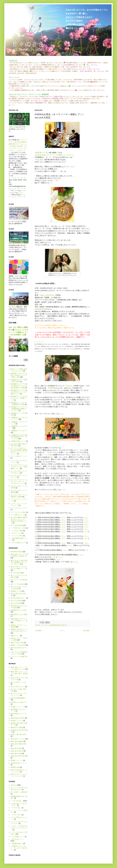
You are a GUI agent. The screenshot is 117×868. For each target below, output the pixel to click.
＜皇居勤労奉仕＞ (17, 844)
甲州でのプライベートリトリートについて (19, 775)
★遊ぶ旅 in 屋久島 (17, 751)
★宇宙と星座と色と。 (18, 598)
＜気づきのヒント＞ (17, 839)
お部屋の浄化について (18, 441)
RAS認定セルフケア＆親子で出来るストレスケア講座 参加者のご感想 (19, 386)
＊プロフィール (16, 533)
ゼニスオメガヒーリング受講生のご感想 (19, 496)
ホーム (62, 631)
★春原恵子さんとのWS (19, 610)
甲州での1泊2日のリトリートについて (19, 771)
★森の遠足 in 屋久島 (18, 718)
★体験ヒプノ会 (16, 591)
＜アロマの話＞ (16, 808)
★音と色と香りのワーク (19, 648)
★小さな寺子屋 (16, 603)
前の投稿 (86, 631)
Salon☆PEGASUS (47, 295)
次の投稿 (38, 631)
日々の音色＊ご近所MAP (19, 792)
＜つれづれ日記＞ (17, 801)
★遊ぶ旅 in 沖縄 (16, 753)
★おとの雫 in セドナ (18, 687)
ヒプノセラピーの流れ (18, 512)
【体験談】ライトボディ (19, 431)
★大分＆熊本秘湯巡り (18, 698)
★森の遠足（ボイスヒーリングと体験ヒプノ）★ (19, 620)
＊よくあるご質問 (17, 531)
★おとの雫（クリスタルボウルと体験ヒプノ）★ (19, 568)
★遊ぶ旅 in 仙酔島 (17, 741)
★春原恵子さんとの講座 (19, 614)
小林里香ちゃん (40, 153)
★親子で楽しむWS (17, 643)
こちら (12, 105)
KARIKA (69, 386)
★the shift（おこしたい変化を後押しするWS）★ (19, 555)
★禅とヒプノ (15, 636)
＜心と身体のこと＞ (17, 837)
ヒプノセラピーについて (19, 508)
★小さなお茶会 (16, 601)
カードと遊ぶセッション (19, 456)
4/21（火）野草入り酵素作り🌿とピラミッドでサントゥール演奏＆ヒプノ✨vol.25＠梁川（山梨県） (18, 332)
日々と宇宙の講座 (17, 525)
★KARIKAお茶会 (55, 625)
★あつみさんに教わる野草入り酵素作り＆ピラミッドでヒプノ (19, 562)
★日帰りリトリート (17, 707)
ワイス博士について (17, 515)
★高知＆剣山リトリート (19, 763)
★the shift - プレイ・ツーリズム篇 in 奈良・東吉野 (19, 673)
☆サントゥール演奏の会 (19, 656)
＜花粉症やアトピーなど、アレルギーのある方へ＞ (19, 848)
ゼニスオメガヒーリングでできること (19, 472)
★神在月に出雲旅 (17, 727)
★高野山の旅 (15, 767)
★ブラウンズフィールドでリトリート (19, 694)
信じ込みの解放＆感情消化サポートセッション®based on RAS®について (19, 520)
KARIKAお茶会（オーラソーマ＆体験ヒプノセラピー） (55, 155)
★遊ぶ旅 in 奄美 (16, 748)
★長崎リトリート (17, 760)
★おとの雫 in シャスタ (18, 682)
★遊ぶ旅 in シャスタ (18, 739)
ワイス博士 (48, 455)
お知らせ (64, 625)
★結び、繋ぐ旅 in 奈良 (18, 734)
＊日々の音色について (18, 543)
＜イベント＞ (45, 625)
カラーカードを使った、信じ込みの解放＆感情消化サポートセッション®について (19, 451)
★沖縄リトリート (17, 721)
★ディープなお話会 (17, 584)
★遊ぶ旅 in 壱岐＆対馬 (18, 744)
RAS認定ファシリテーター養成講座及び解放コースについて (19, 409)
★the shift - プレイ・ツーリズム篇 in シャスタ (19, 668)
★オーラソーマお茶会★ (19, 580)
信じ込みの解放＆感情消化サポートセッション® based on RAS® (18, 144)
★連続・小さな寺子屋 (18, 645)
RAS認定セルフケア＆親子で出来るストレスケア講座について (19, 392)
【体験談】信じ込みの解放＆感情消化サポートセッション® (19, 437)
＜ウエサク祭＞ (16, 815)
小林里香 (51, 388)
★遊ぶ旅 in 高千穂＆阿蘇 (19, 756)
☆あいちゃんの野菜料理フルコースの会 (19, 653)
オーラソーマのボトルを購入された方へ (19, 789)
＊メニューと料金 (17, 536)
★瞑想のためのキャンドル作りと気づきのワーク (19, 630)
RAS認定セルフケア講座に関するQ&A (19, 381)
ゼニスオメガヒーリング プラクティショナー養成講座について (19, 467)
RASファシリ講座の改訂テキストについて (19, 370)
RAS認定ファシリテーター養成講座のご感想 (19, 403)
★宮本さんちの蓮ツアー (19, 702)
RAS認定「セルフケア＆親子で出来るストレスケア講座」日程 (19, 375)
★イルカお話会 (16, 573)
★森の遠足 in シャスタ (18, 714)
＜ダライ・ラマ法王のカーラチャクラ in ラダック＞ (19, 828)
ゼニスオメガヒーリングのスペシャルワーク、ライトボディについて (19, 482)
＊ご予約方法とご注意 (18, 528)
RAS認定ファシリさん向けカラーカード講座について (19, 398)
